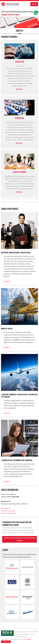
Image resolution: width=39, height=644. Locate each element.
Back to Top (6, 642)
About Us (19, 31)
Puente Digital (27, 639)
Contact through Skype (8, 511)
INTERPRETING (19, 118)
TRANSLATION (20, 62)
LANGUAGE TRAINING (19, 172)
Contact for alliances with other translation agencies (20, 539)
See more (20, 89)
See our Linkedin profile (8, 513)
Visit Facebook (6, 508)
